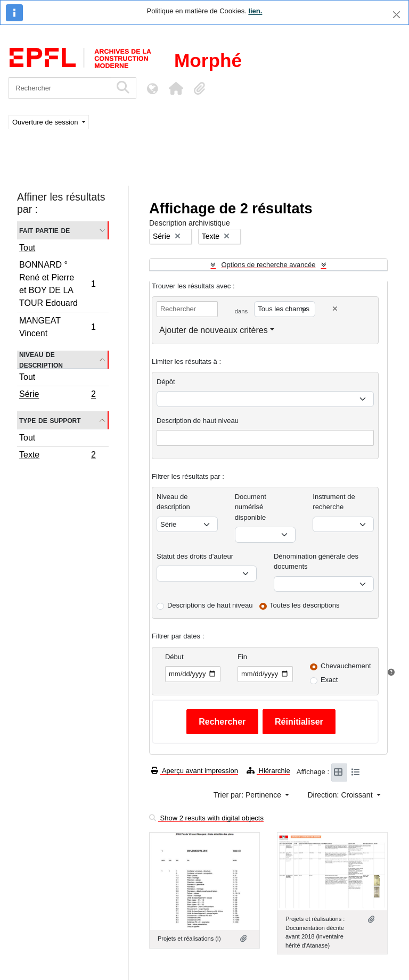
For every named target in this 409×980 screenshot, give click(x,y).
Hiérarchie (268, 771)
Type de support (50, 420)
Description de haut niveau (198, 421)
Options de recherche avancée (268, 265)
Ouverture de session (46, 122)
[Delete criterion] (335, 309)
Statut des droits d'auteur (195, 556)
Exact (329, 680)
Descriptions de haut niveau (210, 605)
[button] (176, 88)
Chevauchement (346, 666)
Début (174, 657)
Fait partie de (44, 230)
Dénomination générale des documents (316, 562)
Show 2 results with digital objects (206, 818)
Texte (57, 456)
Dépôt (166, 382)
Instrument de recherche (334, 502)
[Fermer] (396, 15)
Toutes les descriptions (305, 605)
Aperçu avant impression (195, 771)
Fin (242, 657)
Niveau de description (41, 360)
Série (57, 395)
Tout (27, 248)
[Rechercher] (60, 88)
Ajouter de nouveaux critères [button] (214, 330)
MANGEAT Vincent (57, 327)
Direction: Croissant (341, 795)
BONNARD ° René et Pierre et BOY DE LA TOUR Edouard (57, 284)
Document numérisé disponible (251, 507)
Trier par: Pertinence (248, 795)
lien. (255, 11)
